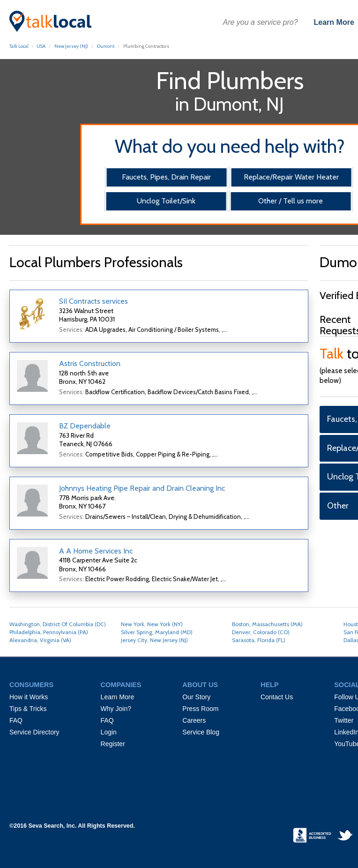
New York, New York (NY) (152, 624)
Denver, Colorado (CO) (261, 632)
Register (113, 744)
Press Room (200, 709)
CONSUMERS (31, 685)
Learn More (334, 22)
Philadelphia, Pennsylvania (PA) (49, 632)
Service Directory (34, 732)
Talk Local (19, 46)
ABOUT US (200, 685)
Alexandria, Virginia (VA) (40, 640)
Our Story (196, 697)
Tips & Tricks (28, 709)
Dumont (106, 46)
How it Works (29, 697)
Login (109, 732)
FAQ (16, 720)
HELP (270, 685)
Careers (194, 720)
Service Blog (201, 732)
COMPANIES (121, 685)
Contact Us (277, 697)
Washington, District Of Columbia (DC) (58, 624)
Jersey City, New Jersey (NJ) (154, 640)
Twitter (344, 720)
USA (41, 46)
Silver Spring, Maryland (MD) (157, 632)
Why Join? (116, 709)
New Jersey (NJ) (71, 46)
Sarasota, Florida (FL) (259, 640)
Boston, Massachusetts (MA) (267, 624)
